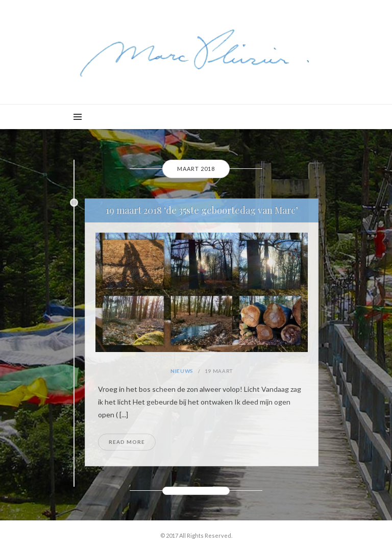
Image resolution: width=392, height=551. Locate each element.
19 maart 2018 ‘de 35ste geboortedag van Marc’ (202, 210)
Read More (127, 442)
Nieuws (182, 371)
